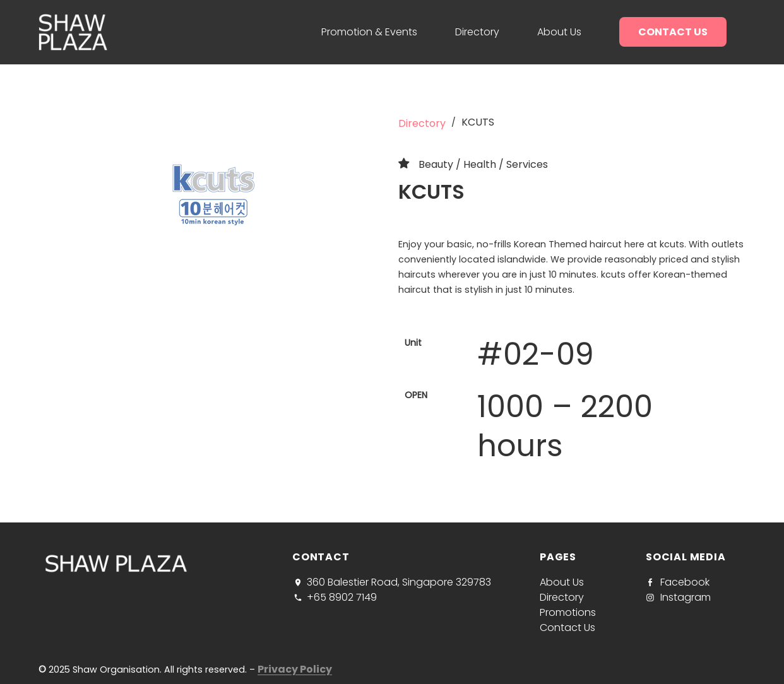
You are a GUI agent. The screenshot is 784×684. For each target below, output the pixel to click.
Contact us (673, 32)
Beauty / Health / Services (483, 164)
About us (559, 32)
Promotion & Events (369, 32)
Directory (477, 32)
